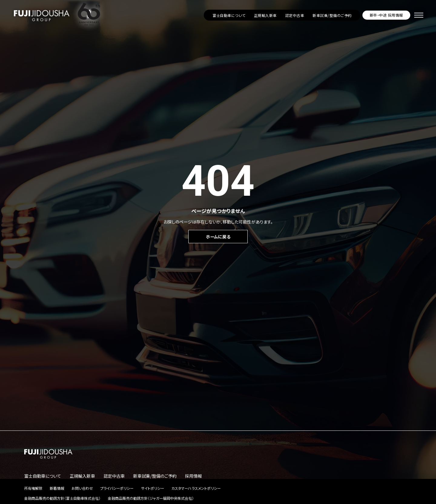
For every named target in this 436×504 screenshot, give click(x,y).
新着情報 (57, 488)
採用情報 (193, 476)
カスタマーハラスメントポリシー (196, 488)
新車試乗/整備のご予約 (332, 15)
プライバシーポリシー (117, 488)
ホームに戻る (218, 237)
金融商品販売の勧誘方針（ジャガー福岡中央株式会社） (151, 498)
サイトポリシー (153, 488)
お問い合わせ (82, 488)
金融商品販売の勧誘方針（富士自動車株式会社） (62, 498)
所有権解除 (33, 488)
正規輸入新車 (265, 15)
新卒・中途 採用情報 (386, 15)
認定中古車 (295, 15)
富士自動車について (229, 15)
